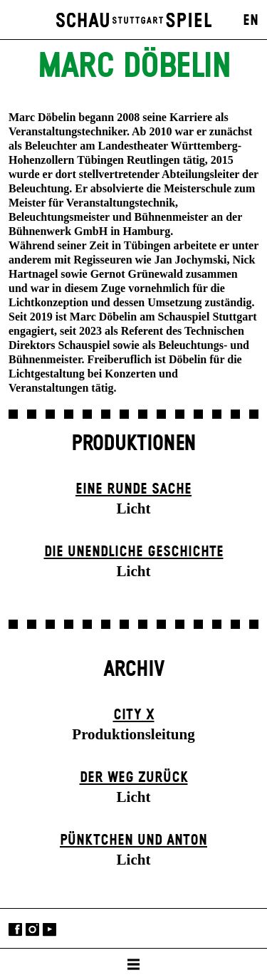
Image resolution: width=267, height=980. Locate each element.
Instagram (32, 930)
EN (251, 21)
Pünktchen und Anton (133, 840)
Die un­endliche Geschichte (134, 552)
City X (134, 715)
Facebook (15, 930)
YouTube (49, 930)
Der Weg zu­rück (134, 778)
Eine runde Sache (133, 489)
